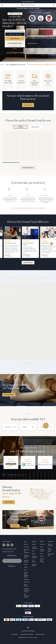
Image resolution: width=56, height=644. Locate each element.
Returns (34, 554)
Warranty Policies (34, 565)
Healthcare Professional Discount (27, 590)
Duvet (25, 570)
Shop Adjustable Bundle (15, 43)
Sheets (26, 565)
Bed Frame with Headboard (27, 551)
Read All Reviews (28, 263)
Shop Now (15, 526)
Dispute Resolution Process (27, 634)
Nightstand (27, 579)
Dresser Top (27, 582)
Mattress (26, 544)
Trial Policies (34, 561)
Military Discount (26, 585)
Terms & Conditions (40, 634)
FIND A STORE (9, 502)
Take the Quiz (28, 105)
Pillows (26, 567)
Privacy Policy (15, 634)
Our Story (42, 544)
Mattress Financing (34, 557)
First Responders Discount (27, 596)
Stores (42, 547)
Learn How (48, 85)
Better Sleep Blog (51, 555)
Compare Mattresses (28, 168)
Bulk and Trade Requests (42, 560)
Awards (42, 556)
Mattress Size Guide (50, 545)
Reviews (34, 544)
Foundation (27, 547)
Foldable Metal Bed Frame (26, 556)
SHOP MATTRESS (9, 395)
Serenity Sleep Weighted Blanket (26, 575)
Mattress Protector (26, 561)
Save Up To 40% (48, 82)
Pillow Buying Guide (50, 550)
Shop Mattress (15, 39)
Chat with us (12, 556)
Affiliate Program (42, 550)
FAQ (33, 551)
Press (41, 554)
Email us (12, 566)
